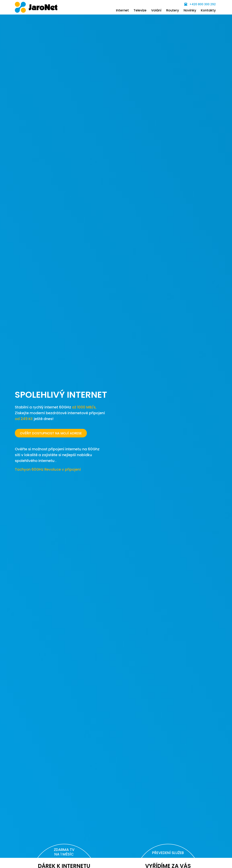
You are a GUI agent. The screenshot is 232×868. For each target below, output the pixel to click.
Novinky (190, 10)
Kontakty (208, 10)
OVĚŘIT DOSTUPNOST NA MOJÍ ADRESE (51, 433)
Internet (122, 10)
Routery (173, 10)
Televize (140, 10)
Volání (156, 10)
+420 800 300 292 (200, 4)
